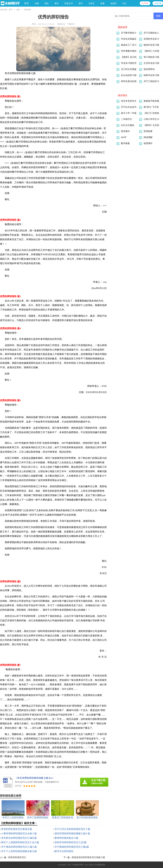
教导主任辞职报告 (64, 851)
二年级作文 (126, 119)
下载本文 (71, 24)
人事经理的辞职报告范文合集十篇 (19, 833)
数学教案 (125, 143)
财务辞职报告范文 (17, 857)
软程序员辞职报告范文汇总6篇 (71, 842)
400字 (124, 137)
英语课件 (125, 131)
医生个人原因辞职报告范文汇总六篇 (20, 842)
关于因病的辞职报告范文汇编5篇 (72, 847)
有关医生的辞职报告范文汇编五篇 (19, 838)
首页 (27, 3)
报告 (18, 10)
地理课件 (148, 143)
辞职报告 (28, 10)
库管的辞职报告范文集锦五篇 (17, 829)
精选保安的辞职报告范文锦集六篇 (88, 857)
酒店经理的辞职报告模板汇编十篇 (72, 833)
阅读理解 (148, 137)
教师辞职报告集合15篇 (66, 838)
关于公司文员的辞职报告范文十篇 (72, 829)
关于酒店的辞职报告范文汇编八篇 (19, 847)
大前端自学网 (77, 865)
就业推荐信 (149, 69)
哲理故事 (148, 131)
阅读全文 (61, 24)
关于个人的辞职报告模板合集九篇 (19, 851)
